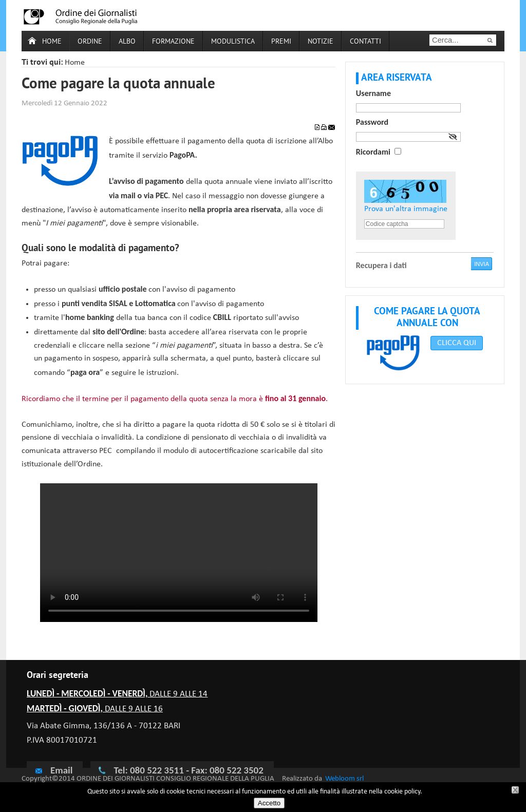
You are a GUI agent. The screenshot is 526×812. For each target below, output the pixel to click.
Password (372, 122)
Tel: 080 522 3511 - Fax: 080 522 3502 (188, 770)
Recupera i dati (381, 265)
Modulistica (233, 42)
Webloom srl (344, 779)
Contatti (365, 42)
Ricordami (373, 152)
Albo (127, 42)
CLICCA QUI (457, 343)
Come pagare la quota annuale (118, 85)
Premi (281, 42)
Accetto (269, 803)
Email (53, 770)
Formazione (173, 42)
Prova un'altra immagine (406, 209)
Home (52, 42)
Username (373, 93)
